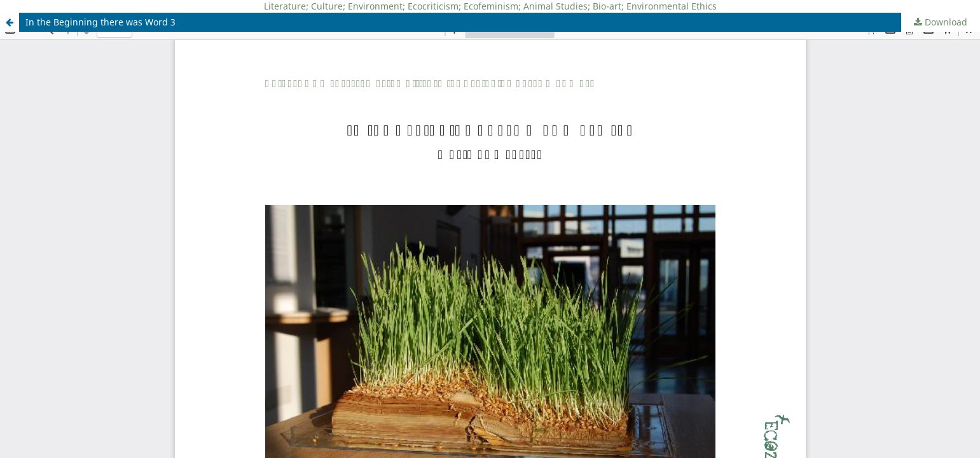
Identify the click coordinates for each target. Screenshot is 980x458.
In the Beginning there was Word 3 (100, 22)
